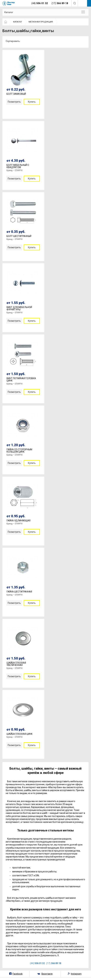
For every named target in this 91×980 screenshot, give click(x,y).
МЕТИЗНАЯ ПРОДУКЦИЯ (41, 22)
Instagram (76, 974)
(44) (37, 963)
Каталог (9, 12)
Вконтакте (47, 974)
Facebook (18, 974)
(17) (54, 963)
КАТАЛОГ (18, 22)
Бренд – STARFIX (15, 170)
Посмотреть (14, 102)
